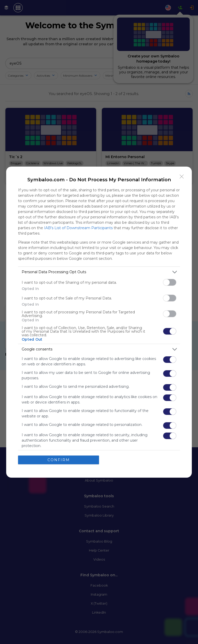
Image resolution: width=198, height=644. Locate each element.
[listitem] (99, 272)
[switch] (170, 282)
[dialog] (99, 322)
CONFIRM (59, 460)
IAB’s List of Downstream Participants (78, 228)
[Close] (182, 177)
